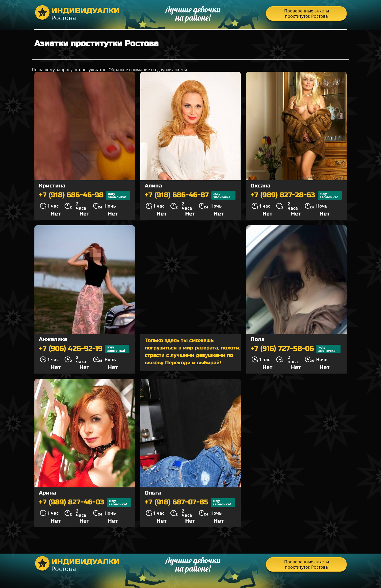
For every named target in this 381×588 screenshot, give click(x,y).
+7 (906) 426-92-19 (84, 349)
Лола (258, 339)
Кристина (52, 186)
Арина (47, 493)
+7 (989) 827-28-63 (296, 195)
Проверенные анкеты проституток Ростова (307, 14)
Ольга (153, 493)
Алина (153, 186)
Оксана (260, 186)
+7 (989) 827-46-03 (85, 502)
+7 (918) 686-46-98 (85, 195)
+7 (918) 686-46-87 (190, 195)
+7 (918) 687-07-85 (190, 502)
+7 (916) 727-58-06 (296, 349)
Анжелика (53, 339)
